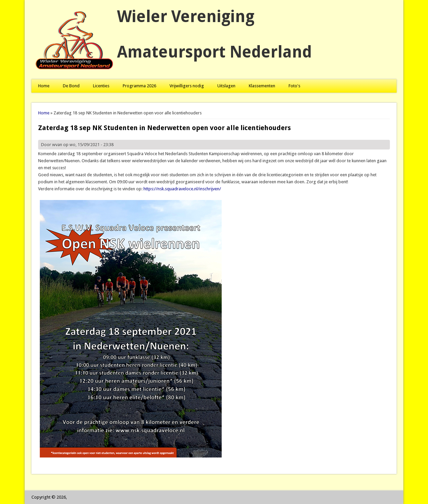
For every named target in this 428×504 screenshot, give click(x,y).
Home (44, 86)
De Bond (71, 86)
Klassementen (262, 86)
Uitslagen (226, 86)
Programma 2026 (139, 86)
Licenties (101, 86)
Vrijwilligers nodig (187, 86)
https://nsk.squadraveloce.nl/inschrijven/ (182, 189)
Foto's (294, 86)
